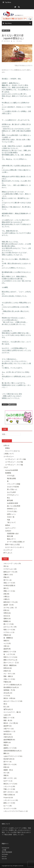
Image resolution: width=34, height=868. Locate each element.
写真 (9, 520)
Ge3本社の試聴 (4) (9, 585)
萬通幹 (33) (7, 742)
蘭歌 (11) (6, 753)
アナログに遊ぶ (12, 511)
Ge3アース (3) (8, 781)
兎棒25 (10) (7, 619)
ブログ (6, 467)
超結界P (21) (8, 726)
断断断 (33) (7, 621)
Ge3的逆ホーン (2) (9, 731)
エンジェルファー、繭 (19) (12, 712)
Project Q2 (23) (8, 797)
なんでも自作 (11, 492)
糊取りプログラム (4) (10, 660)
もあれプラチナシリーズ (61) (13, 756)
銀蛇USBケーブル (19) (11, 602)
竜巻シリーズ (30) (9, 630)
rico (14, 41)
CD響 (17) (6, 599)
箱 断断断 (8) (8, 638)
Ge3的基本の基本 (13, 503)
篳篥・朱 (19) (8, 720)
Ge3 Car (4, 856)
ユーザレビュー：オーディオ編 (15, 459)
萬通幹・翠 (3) (8, 770)
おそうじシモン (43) (10, 627)
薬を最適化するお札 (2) (11, 687)
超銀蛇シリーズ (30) (10, 748)
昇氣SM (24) (7, 635)
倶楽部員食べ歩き (13, 533)
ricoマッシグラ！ (11, 528)
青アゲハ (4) (7, 580)
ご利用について (9, 454)
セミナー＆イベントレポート (15, 547)
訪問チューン (11, 514)
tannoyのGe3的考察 (12, 470)
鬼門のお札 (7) (8, 709)
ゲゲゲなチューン (13, 495)
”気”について (11, 522)
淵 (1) (5, 704)
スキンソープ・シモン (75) (12, 563)
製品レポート (11, 539)
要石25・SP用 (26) (9, 698)
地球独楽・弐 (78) (9, 690)
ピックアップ (8, 550)
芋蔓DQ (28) (7, 682)
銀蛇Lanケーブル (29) (10, 572)
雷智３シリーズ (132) (10, 657)
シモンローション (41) (11, 800)
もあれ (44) (7, 715)
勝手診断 (10, 500)
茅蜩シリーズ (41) (9, 591)
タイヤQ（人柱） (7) (10, 608)
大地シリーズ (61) (9, 679)
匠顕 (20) (6, 767)
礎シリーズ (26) (9, 624)
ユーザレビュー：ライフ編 (14, 465)
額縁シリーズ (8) (9, 718)
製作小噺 (10, 536)
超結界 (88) (7, 649)
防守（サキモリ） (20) (11, 792)
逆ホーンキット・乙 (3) (11, 663)
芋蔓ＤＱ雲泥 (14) (9, 795)
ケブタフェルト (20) (10, 569)
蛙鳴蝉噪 (8, 473)
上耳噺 (4, 850)
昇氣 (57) (6, 577)
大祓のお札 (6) (8, 737)
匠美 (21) (6, 610)
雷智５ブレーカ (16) (10, 764)
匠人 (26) (6, 707)
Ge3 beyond (5, 848)
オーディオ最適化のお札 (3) (13, 685)
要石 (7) (6, 588)
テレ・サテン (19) (9, 674)
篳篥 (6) (6, 745)
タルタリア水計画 (13, 487)
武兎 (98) (6, 594)
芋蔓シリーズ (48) (9, 789)
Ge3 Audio (5, 854)
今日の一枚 (11, 517)
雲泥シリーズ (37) (9, 583)
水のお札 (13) (8, 693)
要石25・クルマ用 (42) (11, 723)
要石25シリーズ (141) (10, 784)
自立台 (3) (7, 616)
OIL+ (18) (6, 773)
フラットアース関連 (14, 484)
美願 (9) (6, 775)
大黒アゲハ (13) (9, 729)
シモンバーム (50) (9, 786)
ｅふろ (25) (7, 643)
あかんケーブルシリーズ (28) (13, 701)
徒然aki (8, 525)
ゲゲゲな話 (11, 476)
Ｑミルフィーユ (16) (10, 808)
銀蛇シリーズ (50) (9, 803)
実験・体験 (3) (8, 676)
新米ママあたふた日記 (13, 544)
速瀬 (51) (6, 641)
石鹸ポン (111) (8, 575)
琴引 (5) (6, 566)
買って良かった (12, 489)
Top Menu (8, 2)
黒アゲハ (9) (7, 762)
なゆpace (8, 531)
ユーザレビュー (9, 456)
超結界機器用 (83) (9, 740)
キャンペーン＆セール (13, 451)
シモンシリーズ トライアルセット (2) (16, 811)
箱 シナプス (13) (9, 654)
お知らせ (6, 445)
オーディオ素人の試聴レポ (16, 542)
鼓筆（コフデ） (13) (10, 778)
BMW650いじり (12, 509)
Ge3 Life (4, 859)
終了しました (6, 31)
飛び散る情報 (11, 478)
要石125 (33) (7, 734)
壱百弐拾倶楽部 (7, 852)
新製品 (7, 448)
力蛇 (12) (6, 646)
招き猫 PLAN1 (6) (9, 759)
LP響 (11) (6, 597)
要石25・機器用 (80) (10, 665)
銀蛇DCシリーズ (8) (10, 652)
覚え (9, 498)
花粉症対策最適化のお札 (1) (13, 751)
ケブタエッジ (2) (9, 632)
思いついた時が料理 (14, 506)
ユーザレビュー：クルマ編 (14, 462)
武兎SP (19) (7, 671)
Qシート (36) (8, 806)
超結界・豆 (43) (9, 605)
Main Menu (8, 23)
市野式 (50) (7, 613)
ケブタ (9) (7, 696)
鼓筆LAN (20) (8, 668)
